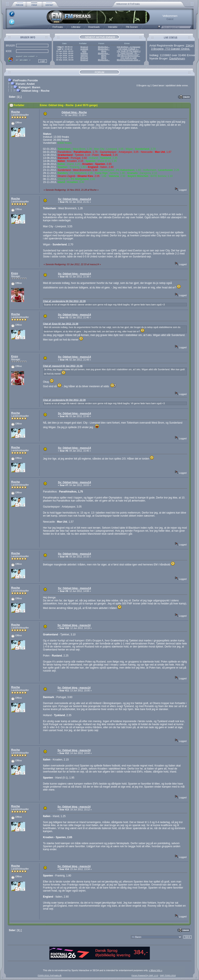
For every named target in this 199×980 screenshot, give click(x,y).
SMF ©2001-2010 (168, 975)
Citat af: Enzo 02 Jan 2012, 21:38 (61, 324)
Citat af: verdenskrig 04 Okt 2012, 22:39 (64, 301)
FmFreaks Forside (25, 80)
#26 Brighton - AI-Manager (128, 47)
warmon (84, 56)
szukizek (84, 49)
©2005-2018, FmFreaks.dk (49, 975)
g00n (84, 51)
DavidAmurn (177, 58)
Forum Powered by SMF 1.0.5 (145, 975)
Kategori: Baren (29, 87)
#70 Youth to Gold (129, 58)
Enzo (15, 273)
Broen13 (84, 47)
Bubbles (84, 53)
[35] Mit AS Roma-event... (129, 56)
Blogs (104, 51)
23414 (190, 46)
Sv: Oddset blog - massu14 (74, 199)
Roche (16, 112)
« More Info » (156, 970)
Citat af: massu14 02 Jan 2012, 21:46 (63, 366)
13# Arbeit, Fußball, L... (129, 49)
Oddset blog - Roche (35, 91)
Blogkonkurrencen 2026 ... (128, 60)
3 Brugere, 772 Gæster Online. (170, 49)
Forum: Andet (25, 84)
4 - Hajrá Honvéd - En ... (129, 53)
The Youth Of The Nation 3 (129, 51)
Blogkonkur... (104, 47)
